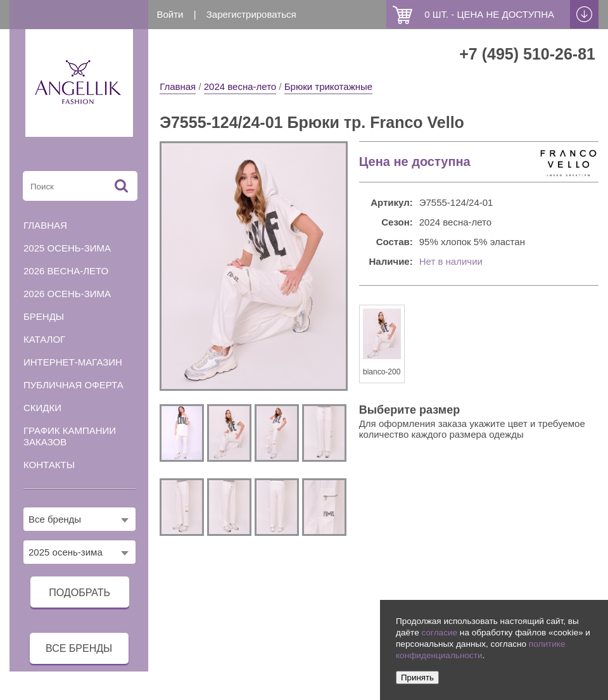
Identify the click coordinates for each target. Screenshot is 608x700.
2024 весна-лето (240, 86)
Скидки (42, 408)
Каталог (44, 339)
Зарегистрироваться (251, 14)
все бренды (79, 648)
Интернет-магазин (73, 362)
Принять (417, 678)
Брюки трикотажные (328, 86)
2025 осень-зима (67, 248)
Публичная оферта (73, 385)
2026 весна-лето (66, 271)
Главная (178, 86)
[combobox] (79, 519)
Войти (170, 14)
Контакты (49, 465)
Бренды (44, 316)
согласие (439, 633)
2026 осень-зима (67, 294)
